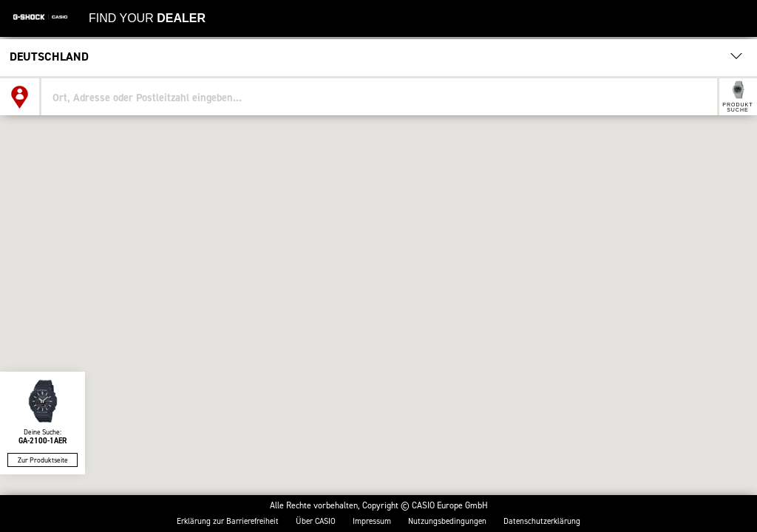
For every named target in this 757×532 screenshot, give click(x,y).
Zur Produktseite (43, 460)
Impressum (372, 521)
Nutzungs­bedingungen (447, 521)
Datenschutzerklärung (542, 521)
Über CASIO (316, 521)
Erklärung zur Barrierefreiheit (228, 521)
